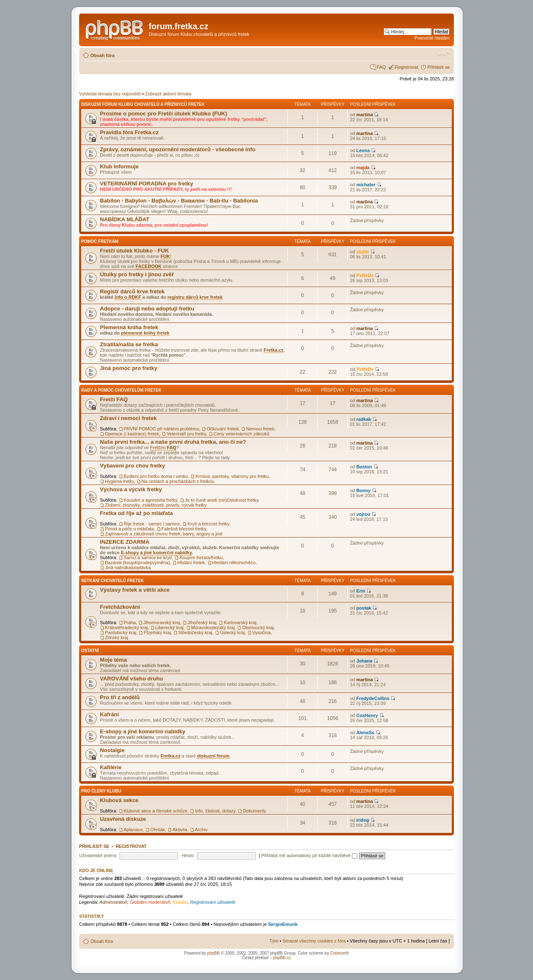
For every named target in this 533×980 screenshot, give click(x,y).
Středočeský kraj (195, 632)
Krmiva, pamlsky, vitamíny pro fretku (232, 476)
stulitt (363, 252)
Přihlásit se (438, 67)
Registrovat (407, 67)
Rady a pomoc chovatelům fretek (121, 390)
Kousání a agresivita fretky (151, 500)
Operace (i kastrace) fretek (132, 434)
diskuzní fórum (213, 756)
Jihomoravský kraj (162, 622)
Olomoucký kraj (258, 627)
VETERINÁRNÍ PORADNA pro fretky (147, 184)
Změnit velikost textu (444, 54)
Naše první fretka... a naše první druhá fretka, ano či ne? (173, 442)
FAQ (381, 67)
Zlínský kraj (117, 637)
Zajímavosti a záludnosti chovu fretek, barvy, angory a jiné (164, 534)
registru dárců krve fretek (195, 297)
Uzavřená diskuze (123, 819)
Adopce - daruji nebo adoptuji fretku (147, 309)
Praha (130, 622)
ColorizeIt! (340, 953)
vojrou (364, 514)
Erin (361, 591)
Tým (274, 941)
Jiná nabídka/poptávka (128, 567)
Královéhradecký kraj (126, 627)
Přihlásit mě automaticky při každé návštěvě (309, 855)
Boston (364, 467)
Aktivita (180, 830)
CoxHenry (367, 715)
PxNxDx (365, 275)
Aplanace (133, 830)
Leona (363, 150)
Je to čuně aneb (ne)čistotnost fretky (222, 500)
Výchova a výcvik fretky (131, 489)
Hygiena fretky (120, 481)
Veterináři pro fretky (186, 434)
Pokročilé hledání (432, 38)
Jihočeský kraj (202, 622)
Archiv (201, 830)
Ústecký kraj (232, 632)
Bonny (364, 490)
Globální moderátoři (150, 902)
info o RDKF (128, 297)
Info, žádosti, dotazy (215, 811)
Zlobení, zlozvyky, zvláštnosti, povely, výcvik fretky (156, 505)
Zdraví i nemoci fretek (128, 418)
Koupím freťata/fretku (201, 557)
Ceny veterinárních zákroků (242, 434)
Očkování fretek (223, 429)
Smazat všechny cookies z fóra (314, 941)
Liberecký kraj (169, 627)
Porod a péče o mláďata (129, 529)
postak (364, 608)
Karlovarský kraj (240, 622)
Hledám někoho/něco (234, 562)
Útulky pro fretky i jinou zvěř (137, 274)
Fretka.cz (274, 350)
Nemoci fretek (260, 429)
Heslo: (188, 855)
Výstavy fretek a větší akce (135, 590)
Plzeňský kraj (157, 632)
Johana (365, 661)
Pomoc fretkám (100, 241)
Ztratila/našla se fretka (129, 344)
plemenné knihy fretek (145, 333)
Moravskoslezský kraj (213, 627)
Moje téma (113, 660)
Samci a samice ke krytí (148, 557)
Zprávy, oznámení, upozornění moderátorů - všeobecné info (178, 149)
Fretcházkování (120, 607)
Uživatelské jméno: (98, 855)
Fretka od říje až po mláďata (136, 513)
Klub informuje (119, 166)
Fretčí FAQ (114, 399)
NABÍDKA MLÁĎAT (125, 219)
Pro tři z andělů (120, 697)
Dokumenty (254, 811)
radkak (364, 419)
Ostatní (90, 651)
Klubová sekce (119, 800)
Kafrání (109, 714)
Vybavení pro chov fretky (132, 466)
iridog (363, 820)
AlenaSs (365, 732)
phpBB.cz (282, 958)
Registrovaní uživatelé (213, 902)
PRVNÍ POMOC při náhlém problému (161, 429)
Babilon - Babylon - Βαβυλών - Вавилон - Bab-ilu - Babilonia (179, 201)
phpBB (214, 953)
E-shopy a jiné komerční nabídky (156, 552)
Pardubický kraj (121, 632)
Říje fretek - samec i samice (152, 524)
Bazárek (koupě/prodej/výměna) (137, 562)
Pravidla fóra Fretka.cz (129, 132)
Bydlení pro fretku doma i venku (156, 476)
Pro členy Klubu (101, 791)
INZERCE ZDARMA (125, 542)
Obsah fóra (102, 55)
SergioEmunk (283, 924)
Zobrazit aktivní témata (168, 94)
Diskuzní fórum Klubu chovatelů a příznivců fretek (143, 104)
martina (365, 115)
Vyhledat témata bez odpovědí (110, 94)
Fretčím (163, 447)
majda (363, 167)
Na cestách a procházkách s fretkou (178, 481)
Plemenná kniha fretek (129, 327)
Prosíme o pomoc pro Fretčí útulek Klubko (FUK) (164, 114)
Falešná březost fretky (184, 529)
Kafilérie (111, 767)
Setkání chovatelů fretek (112, 581)
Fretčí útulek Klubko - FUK (134, 251)
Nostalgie (112, 750)
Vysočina (262, 632)
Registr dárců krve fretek (132, 291)
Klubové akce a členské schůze (156, 811)
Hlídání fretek (191, 562)
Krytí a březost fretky (208, 524)
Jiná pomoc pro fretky (129, 368)
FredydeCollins (373, 698)
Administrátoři (113, 902)
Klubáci (180, 902)
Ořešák (158, 830)
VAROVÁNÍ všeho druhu (131, 679)
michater (366, 185)
